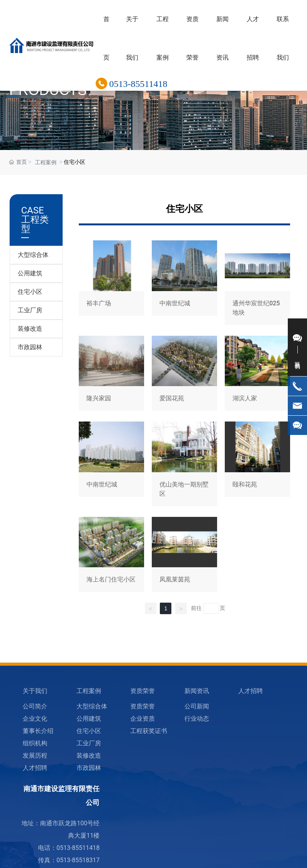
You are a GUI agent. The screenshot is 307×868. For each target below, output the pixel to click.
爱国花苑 (184, 375)
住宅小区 (30, 292)
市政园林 (30, 347)
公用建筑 (30, 273)
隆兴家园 (111, 375)
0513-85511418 (138, 84)
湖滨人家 (257, 375)
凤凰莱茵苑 (184, 556)
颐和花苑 (257, 465)
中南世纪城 (184, 284)
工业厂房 (30, 310)
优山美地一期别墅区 (184, 465)
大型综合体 (33, 255)
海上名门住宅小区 (111, 556)
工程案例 (46, 162)
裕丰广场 (111, 284)
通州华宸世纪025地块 (257, 284)
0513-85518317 (78, 860)
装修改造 (30, 329)
